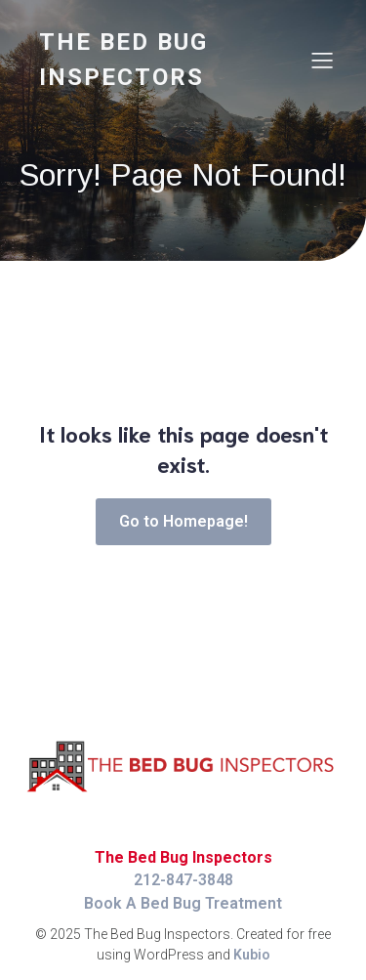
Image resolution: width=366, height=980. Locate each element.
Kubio (252, 955)
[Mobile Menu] (322, 60)
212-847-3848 (183, 880)
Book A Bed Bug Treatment (183, 903)
